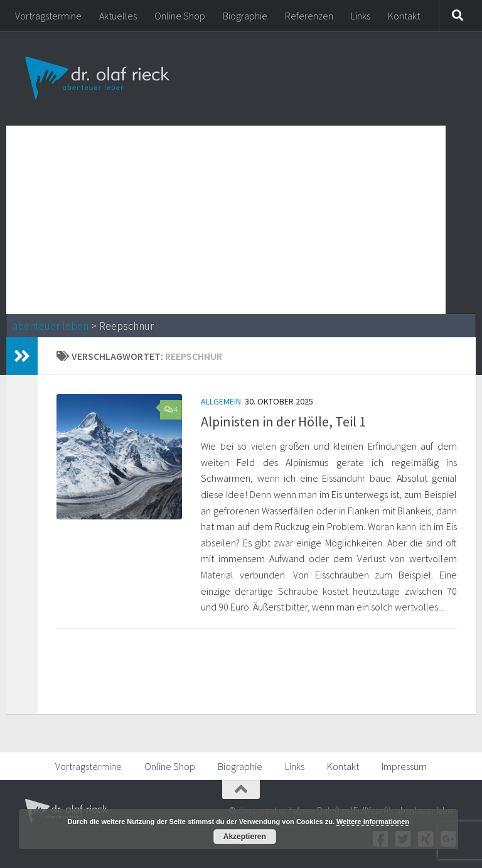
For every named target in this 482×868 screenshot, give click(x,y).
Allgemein (221, 401)
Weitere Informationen (373, 822)
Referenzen (309, 16)
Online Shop (180, 16)
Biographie (245, 16)
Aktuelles (118, 16)
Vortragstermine (48, 16)
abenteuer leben (51, 326)
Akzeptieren (245, 837)
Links (361, 16)
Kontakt (404, 16)
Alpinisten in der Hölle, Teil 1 (283, 421)
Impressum (404, 766)
